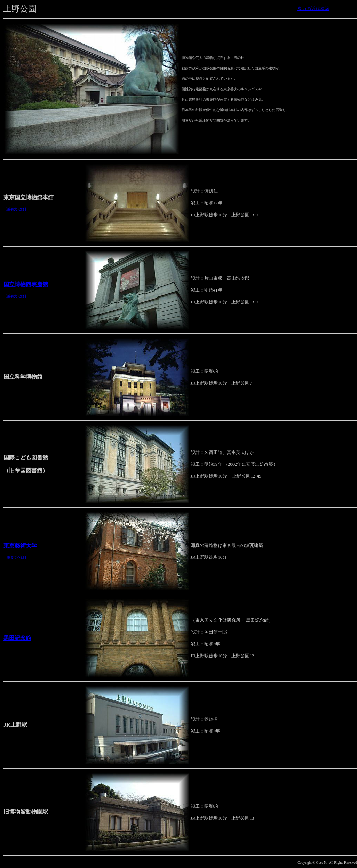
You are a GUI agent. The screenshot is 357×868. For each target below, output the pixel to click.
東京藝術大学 (20, 546)
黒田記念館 (17, 638)
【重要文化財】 (16, 209)
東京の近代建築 (313, 9)
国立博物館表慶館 (26, 284)
